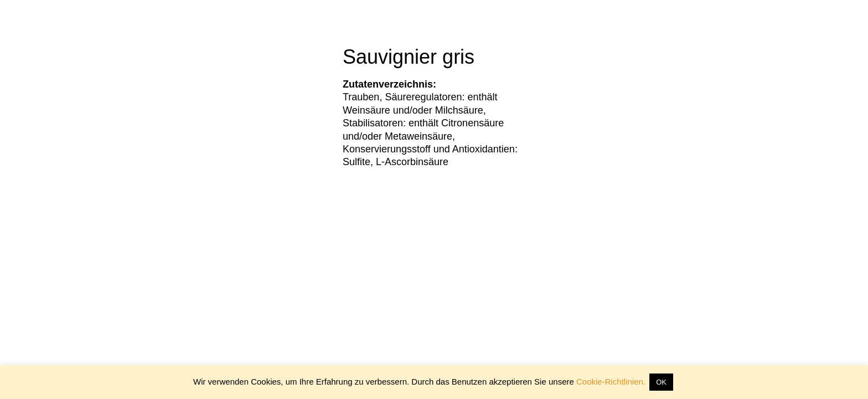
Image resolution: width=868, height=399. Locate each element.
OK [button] (661, 382)
